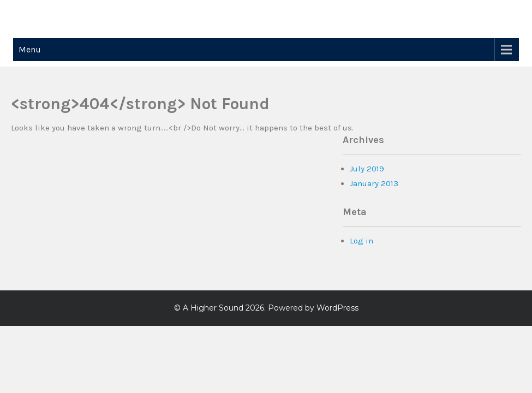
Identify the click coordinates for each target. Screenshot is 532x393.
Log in (361, 241)
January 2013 (374, 183)
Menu (30, 49)
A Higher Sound (213, 308)
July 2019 (367, 169)
